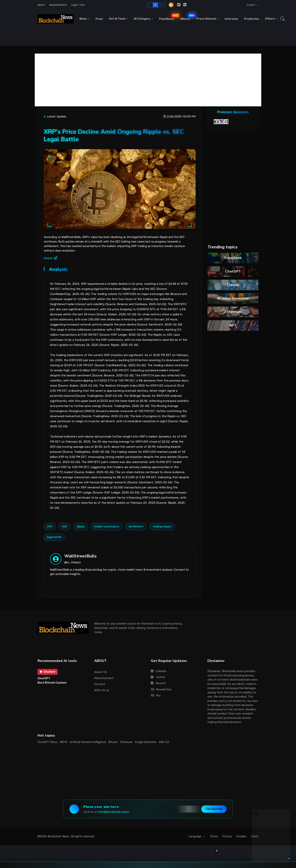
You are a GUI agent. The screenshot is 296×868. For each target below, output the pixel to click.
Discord (158, 683)
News (83, 19)
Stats (255, 836)
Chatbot (48, 672)
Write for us (102, 690)
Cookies (241, 836)
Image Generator (146, 742)
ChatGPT (233, 271)
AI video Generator (233, 298)
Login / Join (78, 5)
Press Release (206, 19)
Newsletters (161, 689)
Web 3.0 (164, 742)
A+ (161, 5)
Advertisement (58, 5)
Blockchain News (59, 836)
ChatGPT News (48, 742)
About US (101, 672)
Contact (100, 684)
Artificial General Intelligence (88, 742)
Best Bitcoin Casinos (52, 683)
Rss (156, 695)
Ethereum (233, 312)
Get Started (214, 809)
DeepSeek (233, 258)
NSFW (64, 742)
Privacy (227, 836)
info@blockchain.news (114, 812)
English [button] (251, 5)
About (41, 5)
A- (150, 5)
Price (99, 19)
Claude (233, 285)
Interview (231, 19)
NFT (233, 325)
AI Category (142, 19)
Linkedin (159, 671)
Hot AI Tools (117, 19)
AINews (187, 17)
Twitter (158, 677)
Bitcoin (113, 742)
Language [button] (195, 836)
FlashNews (168, 17)
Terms (214, 836)
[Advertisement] (148, 80)
